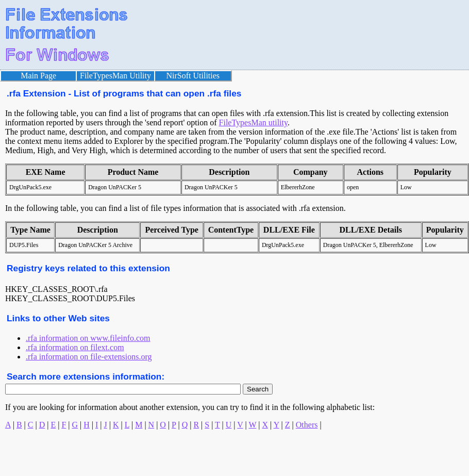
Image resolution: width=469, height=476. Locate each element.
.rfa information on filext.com (75, 347)
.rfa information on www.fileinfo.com (88, 338)
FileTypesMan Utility (115, 76)
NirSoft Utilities (193, 76)
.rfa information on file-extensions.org (89, 357)
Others (307, 425)
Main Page (38, 76)
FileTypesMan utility (253, 122)
